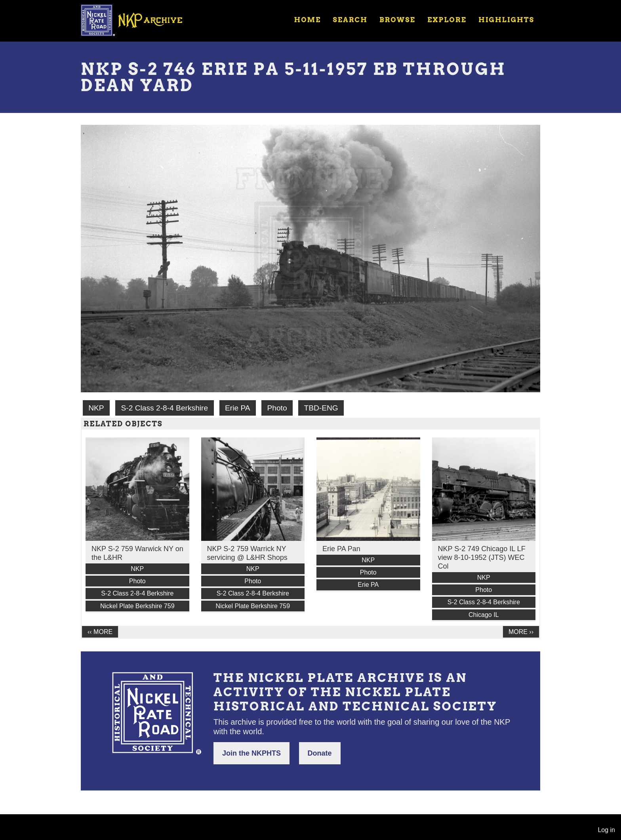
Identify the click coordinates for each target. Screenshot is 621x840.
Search (350, 20)
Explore (447, 20)
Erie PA (238, 408)
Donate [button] (320, 753)
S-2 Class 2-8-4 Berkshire (164, 408)
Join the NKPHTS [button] (251, 753)
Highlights (506, 20)
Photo (277, 408)
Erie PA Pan (341, 549)
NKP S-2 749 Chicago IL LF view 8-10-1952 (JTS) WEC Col (482, 557)
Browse (397, 20)
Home (307, 20)
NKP (96, 408)
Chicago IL (484, 615)
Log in (606, 830)
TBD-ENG (321, 408)
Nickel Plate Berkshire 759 (137, 606)
